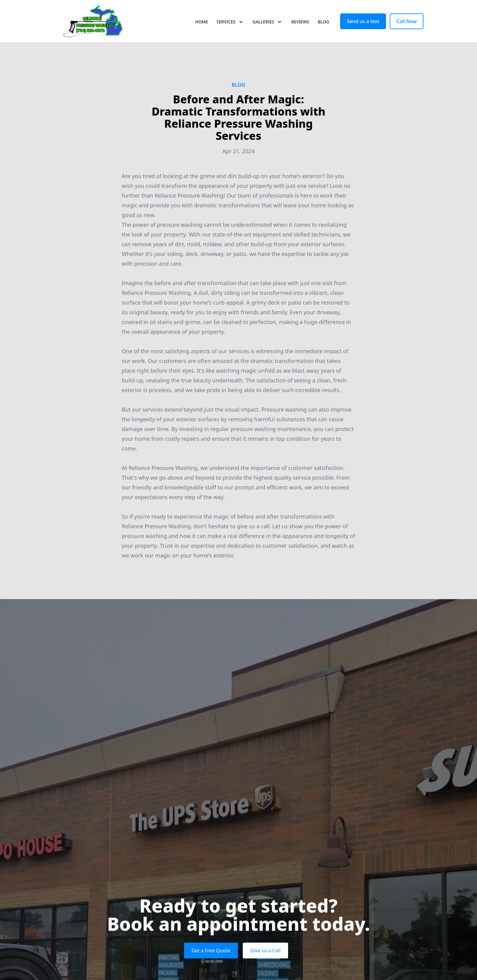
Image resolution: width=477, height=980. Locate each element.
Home (202, 27)
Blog (323, 27)
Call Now (407, 27)
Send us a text (363, 27)
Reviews (300, 27)
